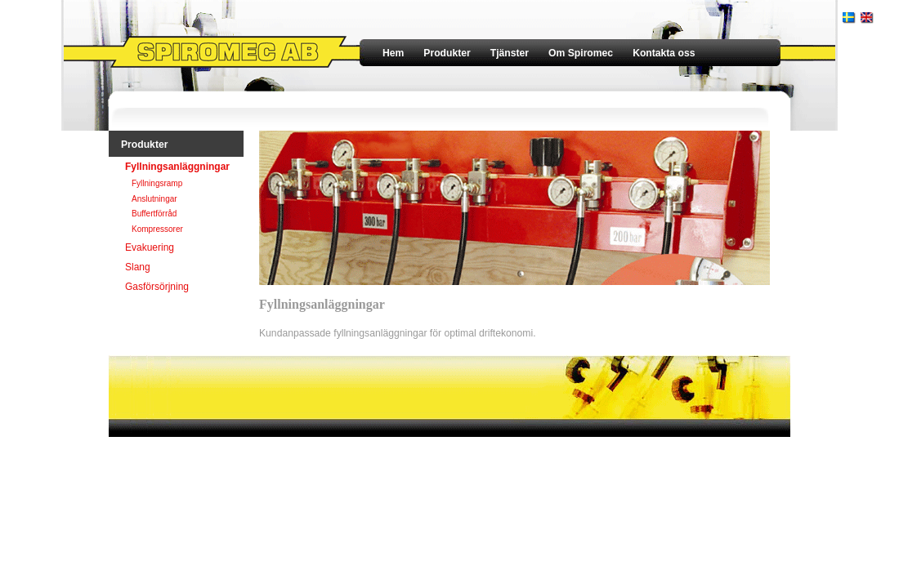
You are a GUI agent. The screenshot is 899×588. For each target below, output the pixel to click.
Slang (138, 267)
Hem (393, 53)
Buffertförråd (154, 214)
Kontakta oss (664, 53)
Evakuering (150, 247)
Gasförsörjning (157, 287)
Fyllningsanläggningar (177, 167)
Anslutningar (154, 199)
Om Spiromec (581, 53)
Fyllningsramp (157, 183)
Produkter (447, 53)
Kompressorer (157, 229)
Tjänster (510, 53)
